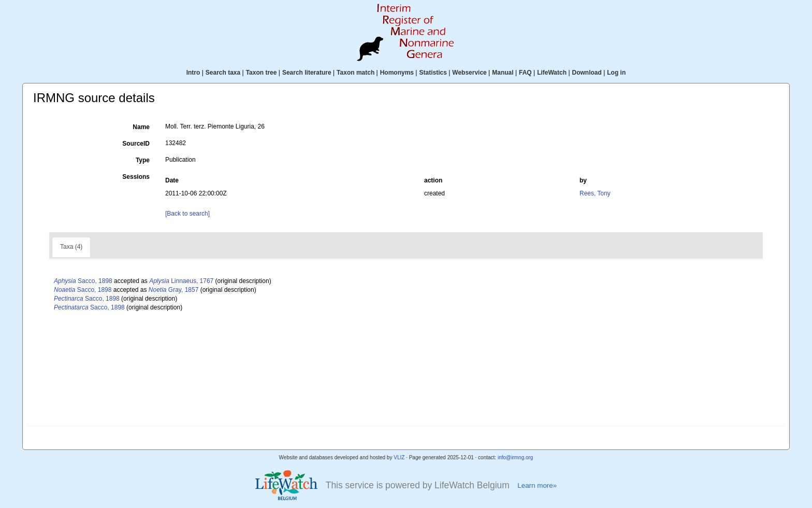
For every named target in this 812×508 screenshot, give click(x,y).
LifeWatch (552, 73)
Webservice (469, 73)
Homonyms (397, 73)
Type (143, 160)
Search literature (307, 73)
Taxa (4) (71, 247)
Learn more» (537, 485)
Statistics (433, 73)
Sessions (136, 177)
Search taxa (223, 73)
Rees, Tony (595, 193)
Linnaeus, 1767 (181, 281)
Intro (193, 73)
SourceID (136, 144)
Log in (616, 73)
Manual (503, 73)
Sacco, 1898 (83, 281)
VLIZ (399, 457)
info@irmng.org (516, 457)
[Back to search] (187, 214)
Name (141, 127)
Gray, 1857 (174, 290)
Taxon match (356, 73)
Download (587, 73)
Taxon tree (262, 73)
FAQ (525, 73)
